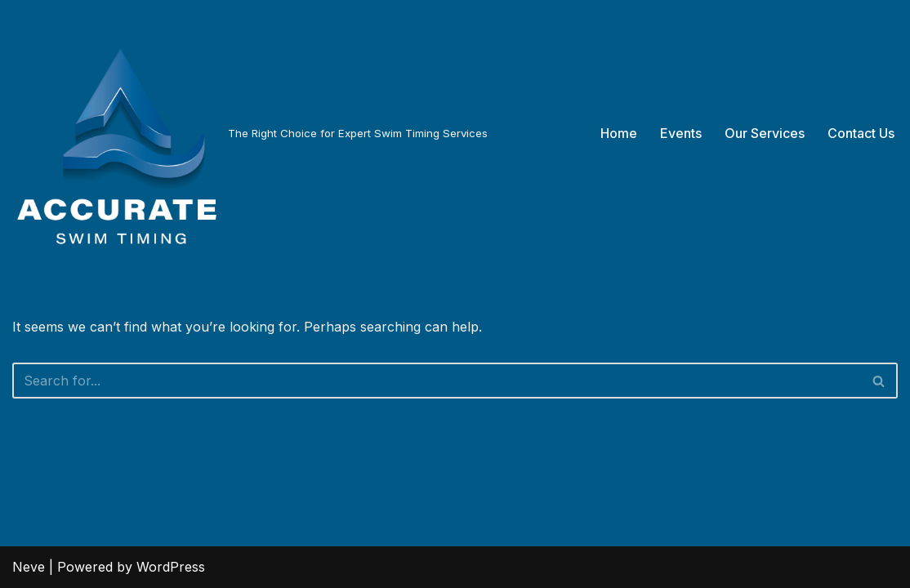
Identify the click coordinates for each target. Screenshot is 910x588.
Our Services (765, 133)
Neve (29, 567)
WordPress (171, 567)
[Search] (437, 381)
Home (619, 133)
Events (681, 133)
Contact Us (861, 133)
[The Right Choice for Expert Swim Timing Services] (250, 134)
